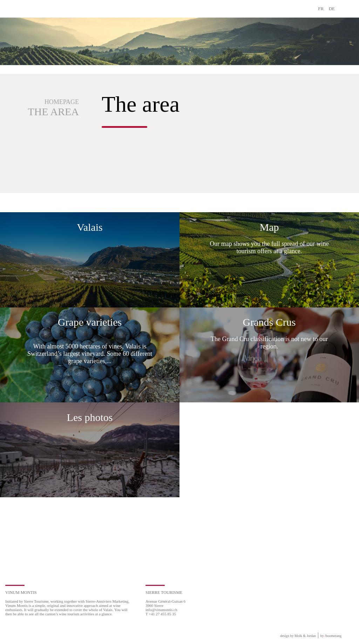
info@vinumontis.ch (161, 610)
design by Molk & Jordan (298, 636)
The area (53, 112)
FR (321, 9)
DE (332, 9)
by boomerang (331, 636)
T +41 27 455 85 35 (161, 614)
